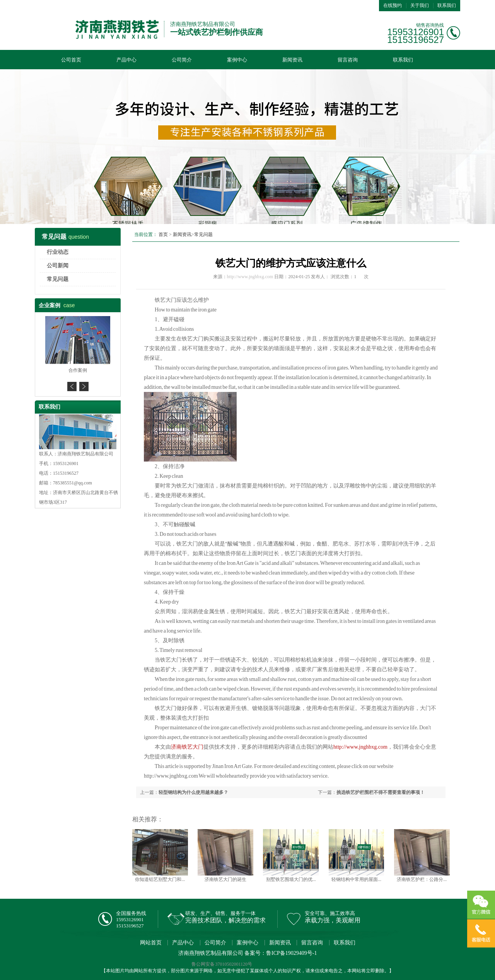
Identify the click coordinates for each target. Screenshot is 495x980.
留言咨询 (348, 60)
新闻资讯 (292, 60)
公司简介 (182, 60)
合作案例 (78, 370)
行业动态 (58, 252)
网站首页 (151, 943)
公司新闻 (58, 266)
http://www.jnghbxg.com (250, 277)
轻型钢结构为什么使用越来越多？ (193, 792)
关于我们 (420, 5)
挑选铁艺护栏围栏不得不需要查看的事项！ (381, 792)
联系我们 (447, 5)
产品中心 (126, 60)
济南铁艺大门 (187, 747)
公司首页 (71, 60)
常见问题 (58, 279)
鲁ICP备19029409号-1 (291, 953)
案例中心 (237, 60)
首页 (163, 234)
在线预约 (393, 5)
